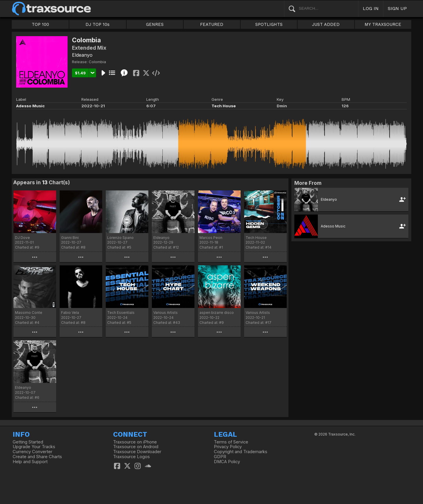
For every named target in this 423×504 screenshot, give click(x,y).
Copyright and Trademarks (241, 452)
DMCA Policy (227, 462)
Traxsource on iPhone (135, 442)
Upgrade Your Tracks (34, 447)
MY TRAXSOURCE (383, 24)
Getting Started (28, 442)
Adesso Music (30, 106)
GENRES (155, 24)
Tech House (224, 106)
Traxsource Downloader (137, 452)
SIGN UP (397, 8)
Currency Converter (32, 452)
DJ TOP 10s (98, 24)
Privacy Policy (228, 447)
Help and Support (30, 462)
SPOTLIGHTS (269, 24)
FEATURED (212, 24)
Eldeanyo (82, 55)
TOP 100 (40, 24)
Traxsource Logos (131, 457)
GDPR (220, 457)
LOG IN (371, 8)
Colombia (97, 62)
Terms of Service (231, 442)
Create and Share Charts (37, 457)
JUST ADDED (326, 24)
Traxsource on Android (136, 447)
